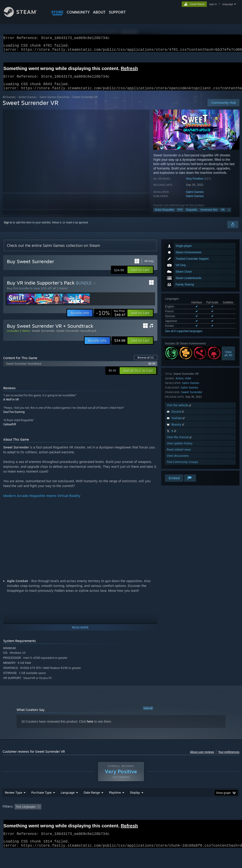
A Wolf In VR (11, 405)
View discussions (178, 461)
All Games (9, 103)
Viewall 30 (228, 359)
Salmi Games (195, 197)
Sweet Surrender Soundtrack (76, 336)
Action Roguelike (164, 215)
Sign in (8, 228)
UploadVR (10, 430)
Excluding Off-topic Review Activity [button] (72, 819)
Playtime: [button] (108, 819)
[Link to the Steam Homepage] (24, 16)
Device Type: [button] (12, 825)
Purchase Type (41, 804)
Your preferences (229, 757)
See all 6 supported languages (184, 337)
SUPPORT (117, 12)
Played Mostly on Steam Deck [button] (141, 819)
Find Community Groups (182, 467)
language (228, 4)
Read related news (179, 455)
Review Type (13, 804)
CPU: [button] (203, 819)
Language (68, 804)
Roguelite (191, 215)
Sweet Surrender (192, 398)
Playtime (115, 804)
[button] (140, 275)
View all (148, 714)
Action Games (28, 103)
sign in (213, 4)
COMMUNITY (78, 12)
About (99, 12)
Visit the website (179, 411)
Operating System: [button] (179, 819)
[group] (121, 822)
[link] (111, 318)
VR (223, 215)
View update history (180, 449)
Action (180, 384)
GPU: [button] (218, 819)
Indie (188, 384)
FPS (180, 215)
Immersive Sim (209, 215)
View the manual (180, 443)
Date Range (92, 804)
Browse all (146, 363)
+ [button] (229, 215)
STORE (57, 12)
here (90, 727)
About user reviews (202, 757)
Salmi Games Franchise (55, 103)
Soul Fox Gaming (14, 417)
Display (135, 804)
